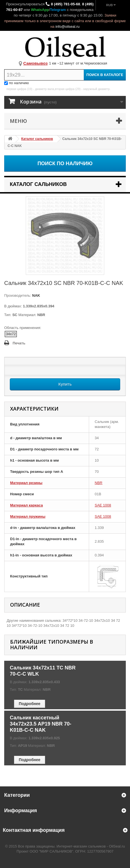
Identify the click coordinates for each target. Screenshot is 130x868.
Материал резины (26, 483)
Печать (19, 343)
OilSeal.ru (117, 846)
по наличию (17, 83)
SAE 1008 (103, 505)
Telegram (58, 10)
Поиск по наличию (65, 164)
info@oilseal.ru (68, 27)
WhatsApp (40, 10)
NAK (36, 295)
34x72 (11, 334)
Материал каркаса (26, 505)
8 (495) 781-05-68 (66, 4)
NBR (98, 483)
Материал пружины (28, 516)
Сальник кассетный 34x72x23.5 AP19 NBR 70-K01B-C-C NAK (40, 724)
